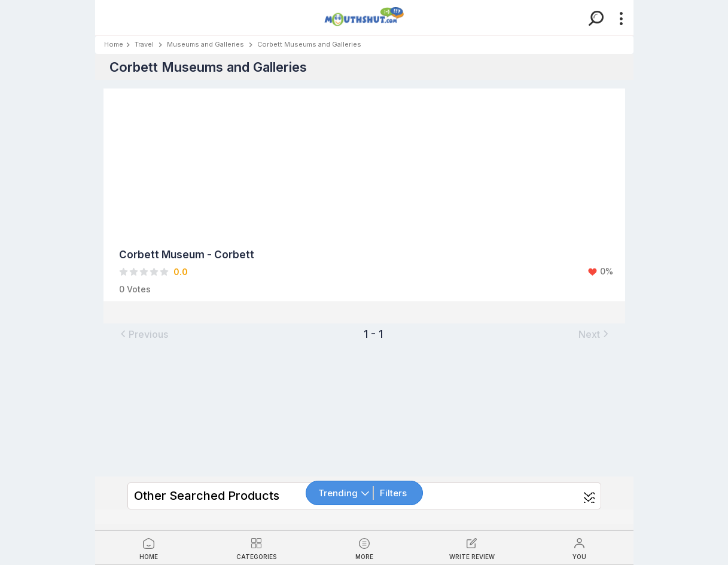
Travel (144, 44)
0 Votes (135, 289)
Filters (393, 493)
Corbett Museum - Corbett (187, 255)
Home (114, 44)
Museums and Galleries (205, 44)
